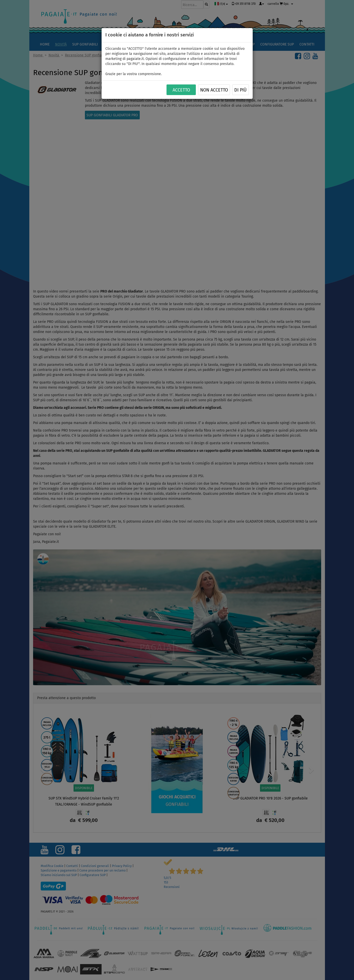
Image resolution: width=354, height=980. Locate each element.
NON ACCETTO (214, 90)
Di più (240, 90)
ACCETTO (181, 90)
